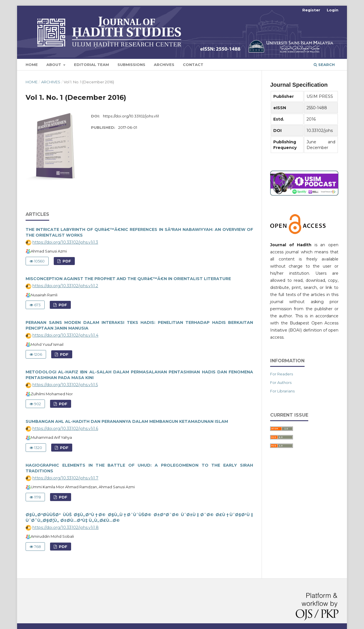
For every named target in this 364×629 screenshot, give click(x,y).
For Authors (281, 382)
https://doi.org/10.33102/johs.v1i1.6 (65, 429)
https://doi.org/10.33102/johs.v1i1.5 (65, 385)
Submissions (131, 65)
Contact (193, 65)
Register (311, 10)
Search (324, 65)
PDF (66, 261)
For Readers (282, 374)
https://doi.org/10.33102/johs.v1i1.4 (65, 335)
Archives (164, 65)
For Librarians (282, 391)
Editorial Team (91, 65)
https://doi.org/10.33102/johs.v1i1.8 (66, 527)
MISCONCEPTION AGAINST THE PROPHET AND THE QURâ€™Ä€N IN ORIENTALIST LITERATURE (128, 279)
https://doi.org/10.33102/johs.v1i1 (131, 116)
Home (32, 65)
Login (333, 10)
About (54, 65)
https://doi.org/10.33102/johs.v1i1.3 (65, 242)
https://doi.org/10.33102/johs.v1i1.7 (65, 478)
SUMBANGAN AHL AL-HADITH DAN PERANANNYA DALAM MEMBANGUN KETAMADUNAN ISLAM (127, 421)
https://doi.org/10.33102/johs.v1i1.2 (65, 286)
